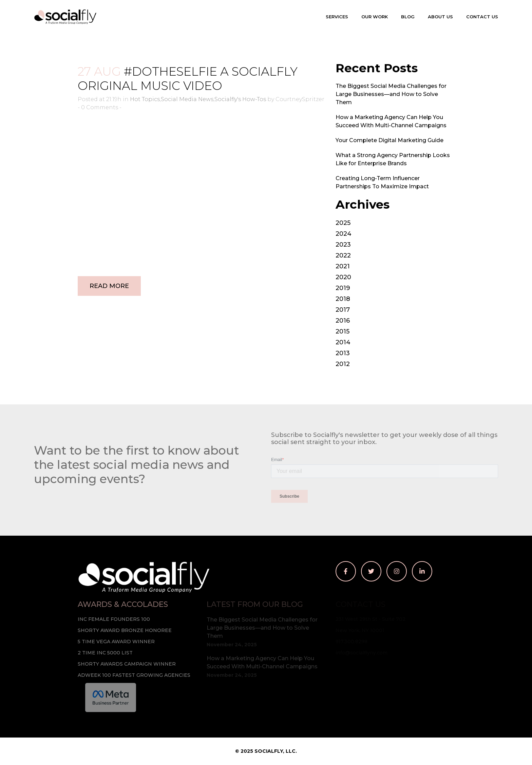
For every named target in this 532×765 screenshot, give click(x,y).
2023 (343, 245)
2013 (343, 353)
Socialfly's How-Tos (240, 99)
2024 (344, 234)
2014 (343, 342)
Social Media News (187, 99)
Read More (109, 286)
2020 (343, 277)
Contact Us (482, 17)
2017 (343, 310)
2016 (343, 321)
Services (337, 17)
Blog (408, 17)
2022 (343, 255)
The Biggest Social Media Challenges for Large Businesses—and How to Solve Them (391, 94)
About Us (440, 17)
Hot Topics (145, 99)
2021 (343, 266)
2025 (343, 223)
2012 (343, 364)
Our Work (375, 17)
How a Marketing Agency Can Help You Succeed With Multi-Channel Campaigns (262, 662)
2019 (343, 288)
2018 (343, 299)
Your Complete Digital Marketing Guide (389, 140)
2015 (343, 331)
